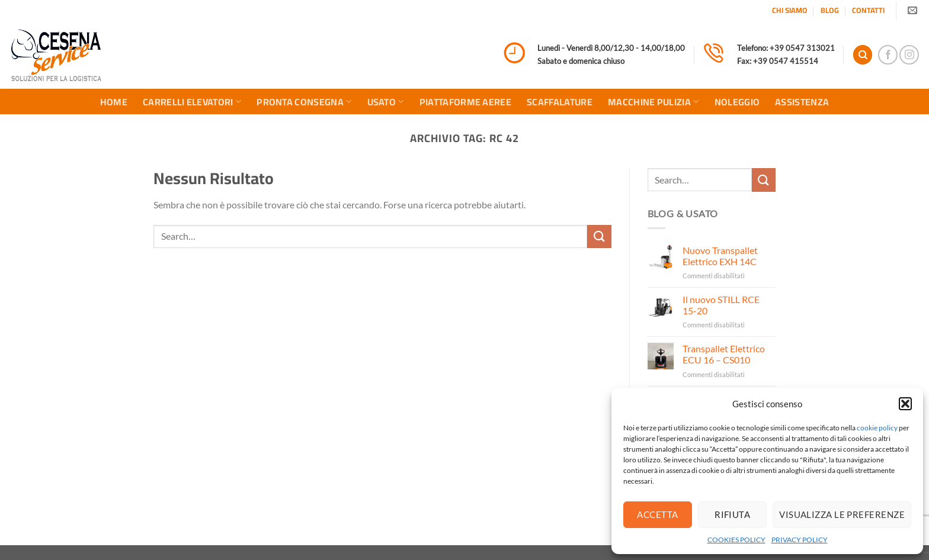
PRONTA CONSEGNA (304, 102)
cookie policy (877, 428)
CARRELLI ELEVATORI (192, 102)
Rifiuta (732, 514)
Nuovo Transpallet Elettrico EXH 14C (720, 256)
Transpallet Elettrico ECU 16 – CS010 (724, 354)
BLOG (830, 10)
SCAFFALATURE (560, 102)
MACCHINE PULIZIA (653, 102)
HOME (114, 102)
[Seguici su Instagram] (909, 55)
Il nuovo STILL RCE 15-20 (721, 305)
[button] (905, 404)
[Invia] (599, 236)
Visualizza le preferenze (842, 514)
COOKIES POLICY (736, 540)
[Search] (863, 55)
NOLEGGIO (737, 102)
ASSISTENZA (802, 102)
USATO (386, 102)
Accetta (657, 514)
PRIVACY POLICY (800, 540)
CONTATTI (868, 10)
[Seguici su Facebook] (888, 55)
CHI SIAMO (790, 10)
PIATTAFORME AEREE (465, 102)
